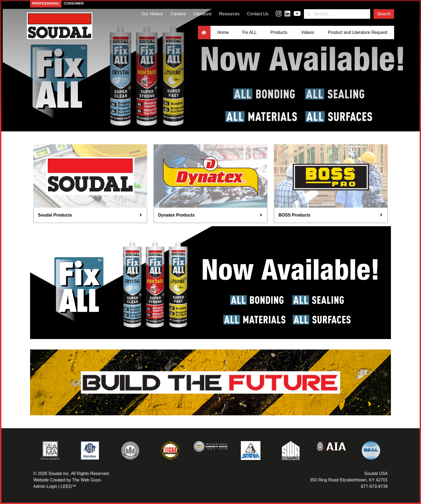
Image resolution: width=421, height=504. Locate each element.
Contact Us (258, 15)
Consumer (74, 5)
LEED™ (68, 486)
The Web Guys (86, 480)
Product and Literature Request (357, 34)
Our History (152, 15)
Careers (178, 15)
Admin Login (45, 486)
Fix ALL (249, 34)
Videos (307, 34)
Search (384, 15)
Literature (202, 15)
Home (222, 34)
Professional (46, 5)
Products (279, 34)
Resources (229, 15)
